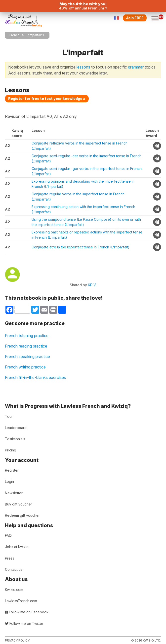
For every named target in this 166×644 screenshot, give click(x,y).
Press (10, 558)
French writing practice (25, 367)
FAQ (8, 536)
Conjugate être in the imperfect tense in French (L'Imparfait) (81, 247)
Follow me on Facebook (27, 612)
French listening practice (27, 336)
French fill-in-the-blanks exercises (35, 377)
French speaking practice (27, 357)
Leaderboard (16, 428)
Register (12, 470)
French (14, 35)
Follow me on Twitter (24, 623)
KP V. (92, 285)
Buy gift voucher (19, 504)
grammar (136, 67)
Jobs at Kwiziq (17, 547)
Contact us (14, 569)
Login (9, 481)
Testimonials (15, 439)
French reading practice (26, 346)
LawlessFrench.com (21, 601)
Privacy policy (17, 640)
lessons (83, 67)
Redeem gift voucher (22, 515)
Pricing (11, 450)
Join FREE (135, 18)
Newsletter (14, 493)
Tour (9, 416)
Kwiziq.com (14, 590)
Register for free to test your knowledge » (47, 99)
